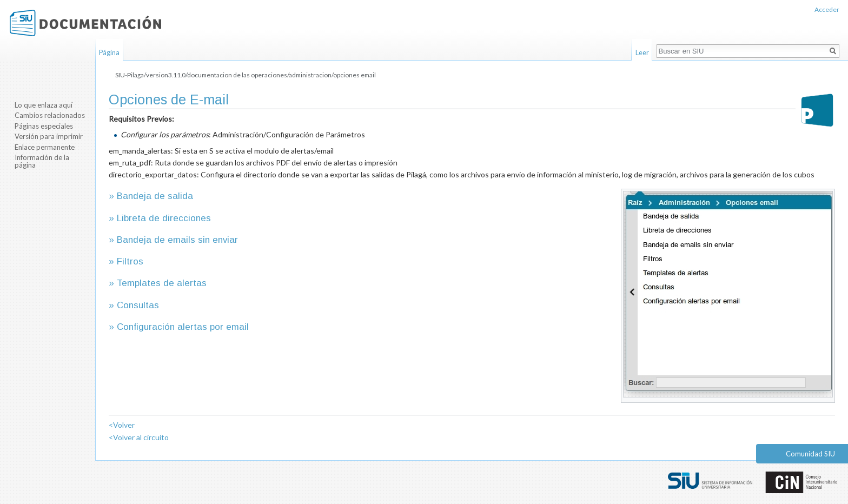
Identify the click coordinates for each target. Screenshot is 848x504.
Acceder (827, 9)
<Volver (122, 425)
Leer (642, 52)
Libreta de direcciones (164, 218)
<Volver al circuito (139, 437)
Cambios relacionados (50, 115)
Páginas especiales (44, 126)
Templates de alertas (162, 283)
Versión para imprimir (49, 136)
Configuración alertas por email (183, 327)
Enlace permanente (45, 147)
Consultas (138, 305)
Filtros (130, 261)
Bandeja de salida (155, 196)
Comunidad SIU (810, 454)
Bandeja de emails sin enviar (177, 240)
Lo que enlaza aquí (44, 105)
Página (109, 52)
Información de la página (42, 161)
